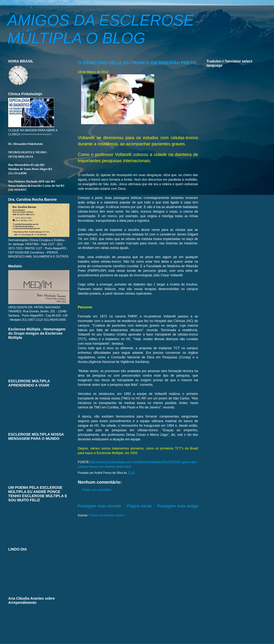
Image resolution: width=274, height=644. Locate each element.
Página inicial (139, 506)
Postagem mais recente (99, 506)
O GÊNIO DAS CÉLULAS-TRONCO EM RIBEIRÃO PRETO (137, 63)
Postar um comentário (97, 490)
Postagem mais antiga (178, 506)
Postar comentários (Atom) (107, 515)
